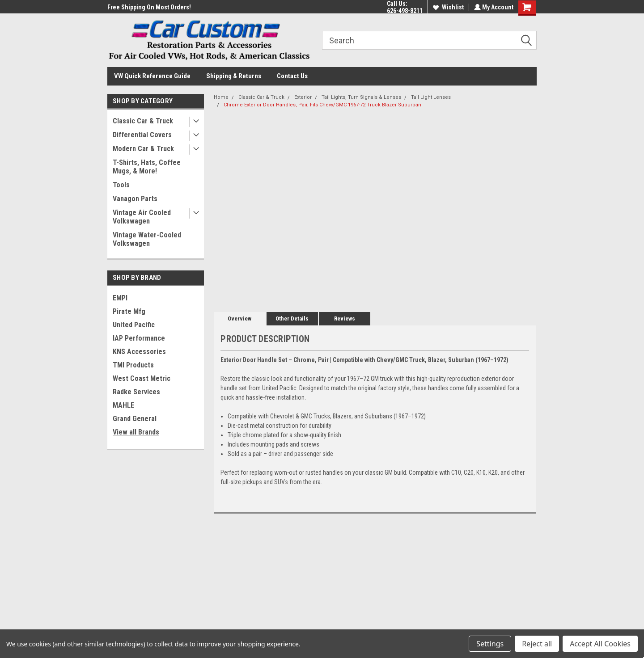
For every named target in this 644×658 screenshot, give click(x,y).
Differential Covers (142, 135)
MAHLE (123, 405)
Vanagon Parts (135, 199)
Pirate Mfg (129, 311)
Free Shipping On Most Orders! (149, 7)
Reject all (537, 644)
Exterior (303, 97)
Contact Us (292, 76)
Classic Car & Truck (143, 121)
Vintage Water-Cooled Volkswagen (147, 239)
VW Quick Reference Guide (152, 76)
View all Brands (136, 432)
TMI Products (133, 365)
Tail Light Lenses (431, 97)
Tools (121, 185)
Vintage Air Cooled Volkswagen (142, 217)
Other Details (292, 318)
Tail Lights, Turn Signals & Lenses (361, 97)
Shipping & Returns (234, 76)
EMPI (120, 298)
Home (221, 97)
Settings (490, 644)
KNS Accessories (139, 352)
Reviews (345, 318)
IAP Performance (139, 338)
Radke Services (136, 392)
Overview (239, 318)
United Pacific (134, 325)
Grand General (135, 419)
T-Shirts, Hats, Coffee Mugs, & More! (147, 167)
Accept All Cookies (600, 644)
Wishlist (447, 7)
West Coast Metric (142, 378)
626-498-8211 (404, 11)
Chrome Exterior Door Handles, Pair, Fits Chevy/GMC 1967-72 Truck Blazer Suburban (322, 105)
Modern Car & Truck (143, 149)
